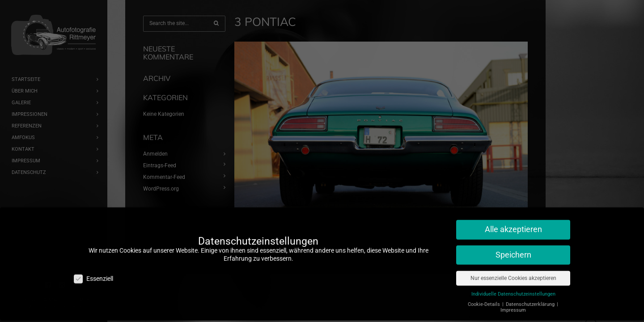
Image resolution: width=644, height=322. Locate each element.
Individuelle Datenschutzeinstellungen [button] (513, 286)
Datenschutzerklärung (531, 296)
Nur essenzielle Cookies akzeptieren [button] (513, 270)
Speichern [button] (513, 247)
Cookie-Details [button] (485, 296)
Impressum (513, 302)
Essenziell (93, 270)
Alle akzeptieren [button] (513, 221)
